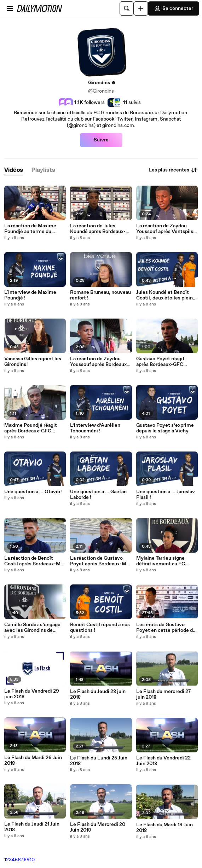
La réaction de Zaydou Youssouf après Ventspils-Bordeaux (166, 229)
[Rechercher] (127, 8)
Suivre (101, 140)
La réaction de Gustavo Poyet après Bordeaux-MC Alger (100, 561)
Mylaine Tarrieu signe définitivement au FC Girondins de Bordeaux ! (163, 561)
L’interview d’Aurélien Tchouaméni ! (95, 428)
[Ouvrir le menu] (10, 8)
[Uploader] (141, 8)
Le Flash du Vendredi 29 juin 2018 (32, 694)
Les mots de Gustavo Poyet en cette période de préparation (166, 628)
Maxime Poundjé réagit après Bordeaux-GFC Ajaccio (31, 428)
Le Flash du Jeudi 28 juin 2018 (98, 694)
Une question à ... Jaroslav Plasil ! (166, 495)
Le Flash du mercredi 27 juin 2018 (164, 694)
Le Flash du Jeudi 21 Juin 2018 (32, 827)
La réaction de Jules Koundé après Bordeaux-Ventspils (98, 229)
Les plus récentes (173, 170)
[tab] (14, 170)
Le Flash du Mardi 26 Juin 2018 (33, 761)
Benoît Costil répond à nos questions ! (100, 628)
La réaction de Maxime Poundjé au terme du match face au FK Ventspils (30, 229)
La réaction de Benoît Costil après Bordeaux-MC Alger (34, 561)
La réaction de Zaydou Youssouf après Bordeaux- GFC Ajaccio (99, 362)
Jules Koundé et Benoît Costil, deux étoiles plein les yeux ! (165, 295)
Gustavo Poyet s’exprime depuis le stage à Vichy (165, 428)
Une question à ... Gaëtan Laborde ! (98, 495)
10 (32, 860)
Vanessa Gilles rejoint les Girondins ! (33, 362)
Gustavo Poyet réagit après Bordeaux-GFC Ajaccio (160, 362)
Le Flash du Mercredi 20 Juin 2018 (98, 827)
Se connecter (174, 8)
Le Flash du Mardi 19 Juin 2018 (165, 828)
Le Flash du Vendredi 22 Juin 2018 (163, 761)
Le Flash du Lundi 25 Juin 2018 (99, 761)
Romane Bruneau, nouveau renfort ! (100, 295)
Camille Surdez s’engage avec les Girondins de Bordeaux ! (32, 628)
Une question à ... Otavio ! (33, 492)
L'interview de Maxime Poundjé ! (30, 295)
